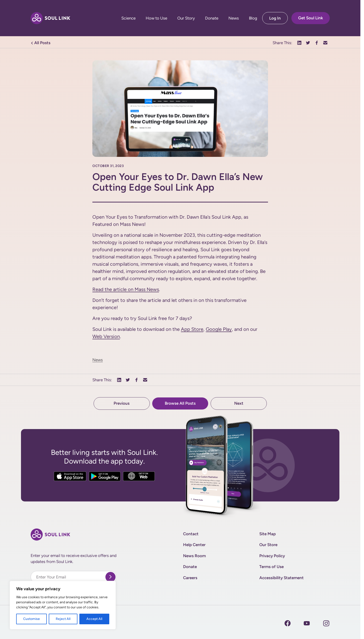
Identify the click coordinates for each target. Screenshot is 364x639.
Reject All (63, 619)
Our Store (268, 545)
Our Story (186, 18)
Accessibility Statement (282, 578)
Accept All (94, 619)
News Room (194, 556)
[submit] (110, 577)
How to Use (156, 18)
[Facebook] (288, 623)
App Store (192, 329)
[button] (299, 43)
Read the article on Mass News (126, 289)
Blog (253, 18)
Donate (212, 18)
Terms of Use (271, 567)
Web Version (106, 336)
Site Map (268, 534)
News (234, 18)
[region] (63, 605)
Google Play (219, 329)
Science (128, 18)
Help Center (194, 545)
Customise (31, 619)
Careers (190, 578)
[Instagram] (307, 623)
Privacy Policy (272, 556)
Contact (191, 534)
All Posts (41, 43)
